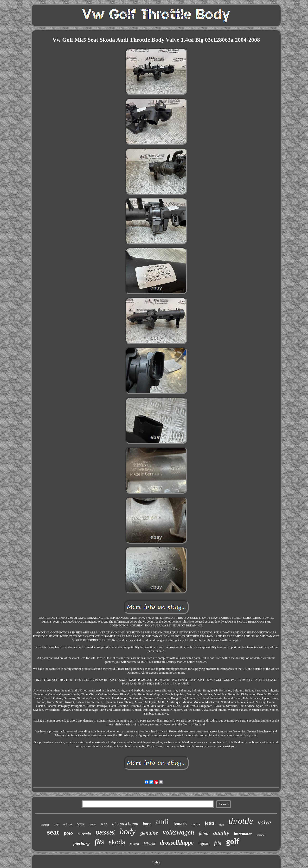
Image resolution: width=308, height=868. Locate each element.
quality (221, 833)
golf (233, 842)
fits (99, 842)
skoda (117, 842)
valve (264, 822)
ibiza (221, 825)
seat (53, 832)
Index (156, 862)
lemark (180, 823)
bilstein (149, 844)
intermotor (243, 834)
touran (134, 844)
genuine (149, 833)
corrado (84, 834)
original (261, 835)
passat (105, 832)
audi (162, 822)
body (128, 832)
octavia (67, 824)
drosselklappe (177, 843)
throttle (241, 821)
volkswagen (178, 832)
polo (68, 833)
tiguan (204, 843)
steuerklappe (125, 824)
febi (218, 843)
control (45, 825)
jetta (209, 823)
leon (104, 824)
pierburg (82, 843)
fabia (204, 833)
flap (56, 824)
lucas (93, 824)
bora (147, 824)
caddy (196, 824)
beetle (81, 824)
